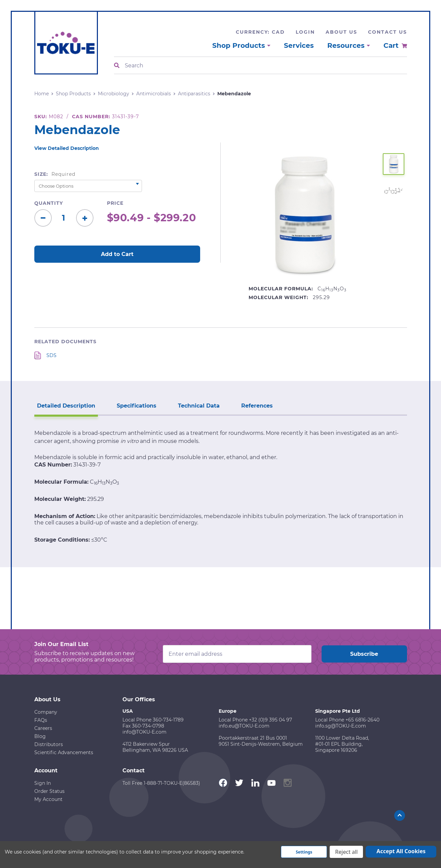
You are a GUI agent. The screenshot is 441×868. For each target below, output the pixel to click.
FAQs (41, 720)
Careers (43, 728)
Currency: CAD (260, 32)
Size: (55, 174)
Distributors (49, 744)
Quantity (49, 203)
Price (115, 203)
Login (305, 32)
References (257, 406)
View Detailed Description (67, 148)
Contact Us (388, 32)
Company (46, 712)
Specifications (137, 406)
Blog (40, 736)
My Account (48, 799)
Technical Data (199, 406)
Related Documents (65, 342)
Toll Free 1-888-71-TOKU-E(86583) (161, 783)
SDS (51, 355)
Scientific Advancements (64, 752)
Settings (304, 852)
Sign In (43, 783)
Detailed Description (66, 406)
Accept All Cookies (401, 851)
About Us (341, 32)
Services (299, 45)
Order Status (49, 791)
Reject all (346, 852)
